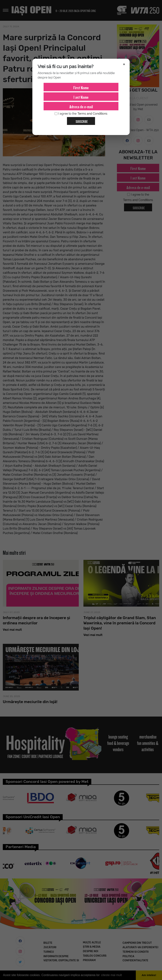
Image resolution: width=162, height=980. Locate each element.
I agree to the (81, 114)
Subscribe (80, 120)
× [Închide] (124, 64)
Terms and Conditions (92, 114)
